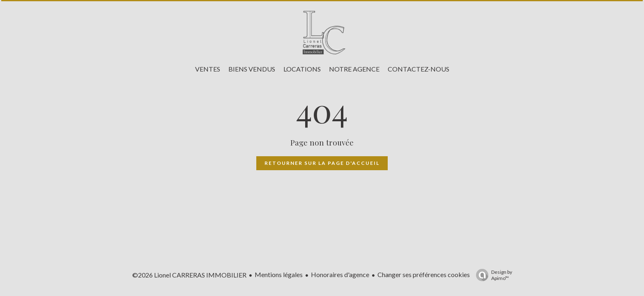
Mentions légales (279, 274)
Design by (492, 275)
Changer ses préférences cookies (424, 274)
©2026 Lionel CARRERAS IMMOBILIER (189, 275)
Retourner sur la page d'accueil (322, 163)
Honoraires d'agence (340, 274)
